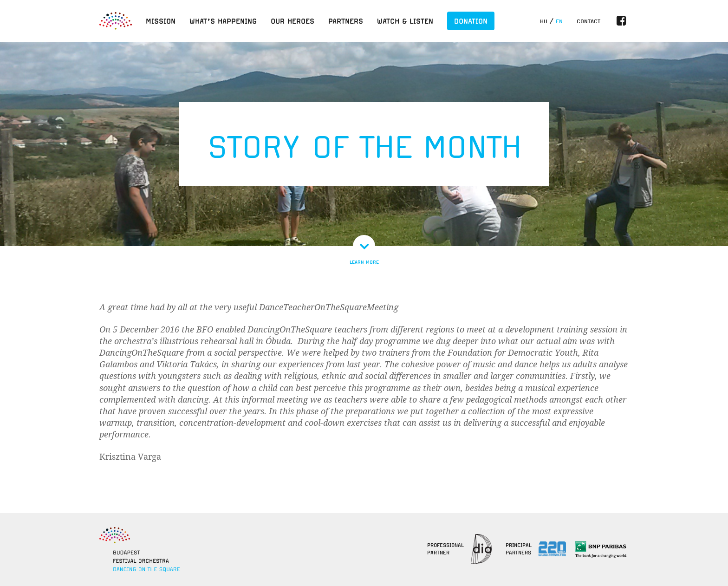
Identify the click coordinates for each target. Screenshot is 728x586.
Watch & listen (405, 21)
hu (544, 21)
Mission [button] (161, 21)
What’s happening (223, 21)
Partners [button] (346, 21)
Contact (588, 21)
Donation (471, 21)
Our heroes (292, 21)
